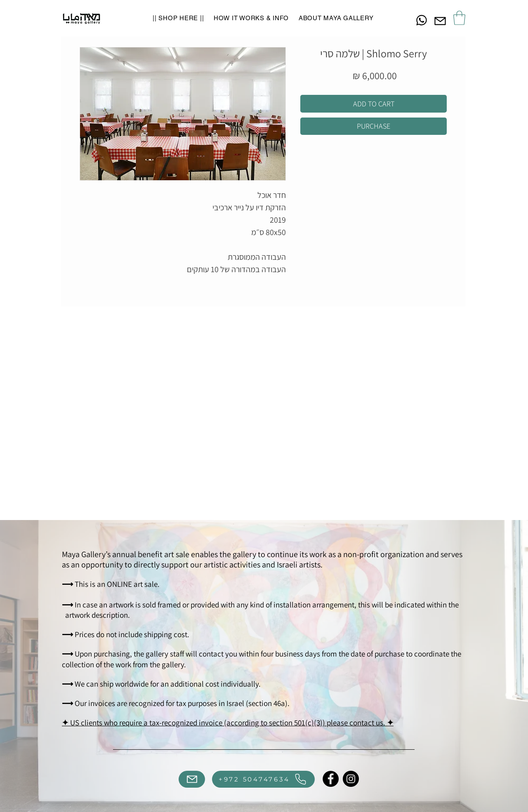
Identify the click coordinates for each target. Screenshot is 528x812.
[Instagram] (351, 779)
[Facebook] (331, 779)
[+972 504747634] (263, 779)
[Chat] (422, 20)
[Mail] (440, 21)
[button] (459, 18)
